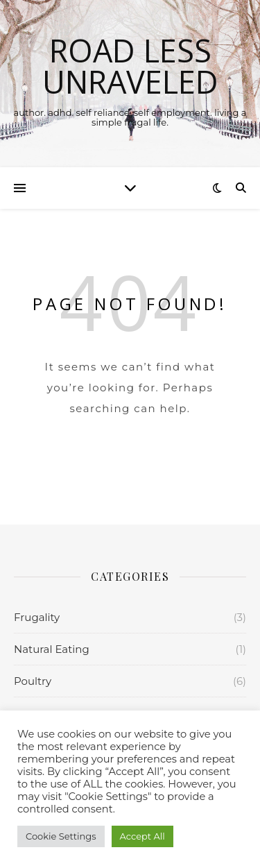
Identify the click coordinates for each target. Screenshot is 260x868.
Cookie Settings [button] (61, 836)
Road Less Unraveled (130, 66)
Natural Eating (52, 649)
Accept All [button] (142, 836)
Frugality (37, 617)
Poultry (33, 681)
